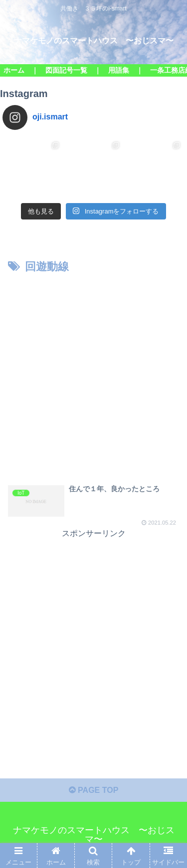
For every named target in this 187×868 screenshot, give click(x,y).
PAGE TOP (94, 790)
